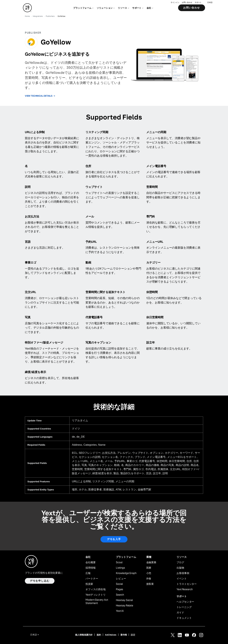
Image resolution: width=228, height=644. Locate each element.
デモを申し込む (40, 581)
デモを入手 (114, 539)
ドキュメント (184, 618)
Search (120, 595)
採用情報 (90, 568)
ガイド (180, 613)
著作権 (124, 635)
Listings (120, 568)
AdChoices (111, 635)
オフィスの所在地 (96, 589)
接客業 (150, 584)
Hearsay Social (124, 600)
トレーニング (184, 607)
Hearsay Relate (125, 606)
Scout (119, 562)
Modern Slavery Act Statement (97, 602)
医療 (149, 568)
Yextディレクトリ (95, 595)
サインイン (175, 2)
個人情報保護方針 (84, 635)
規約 (99, 635)
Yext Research (185, 589)
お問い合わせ (187, 2)
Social (119, 584)
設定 (133, 635)
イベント (182, 579)
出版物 (180, 568)
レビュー (121, 579)
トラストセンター (187, 584)
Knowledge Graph (126, 573)
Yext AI (120, 611)
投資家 (89, 584)
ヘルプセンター (185, 602)
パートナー (92, 579)
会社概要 (90, 562)
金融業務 (151, 562)
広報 (88, 573)
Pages (119, 589)
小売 (149, 573)
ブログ (180, 562)
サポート (198, 2)
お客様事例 (183, 573)
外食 (149, 579)
